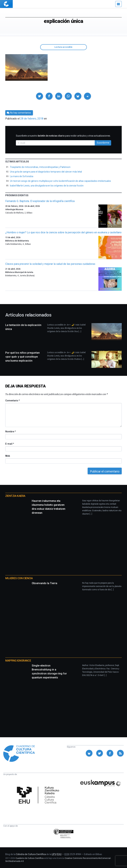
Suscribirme (103, 143)
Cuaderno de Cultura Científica (30, 858)
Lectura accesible (63, 47)
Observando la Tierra (44, 583)
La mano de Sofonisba (22, 176)
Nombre (10, 432)
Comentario (12, 401)
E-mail (10, 444)
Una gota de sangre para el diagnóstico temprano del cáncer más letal (46, 172)
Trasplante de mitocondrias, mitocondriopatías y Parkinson (40, 167)
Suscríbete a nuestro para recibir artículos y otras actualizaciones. (63, 136)
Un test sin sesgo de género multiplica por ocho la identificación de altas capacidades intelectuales (60, 181)
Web (8, 456)
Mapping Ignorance (18, 661)
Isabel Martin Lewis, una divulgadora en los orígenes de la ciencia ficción (47, 186)
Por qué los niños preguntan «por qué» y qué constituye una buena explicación (22, 357)
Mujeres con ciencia (19, 578)
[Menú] (118, 4)
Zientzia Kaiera (15, 496)
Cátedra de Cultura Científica (31, 854)
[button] (40, 96)
